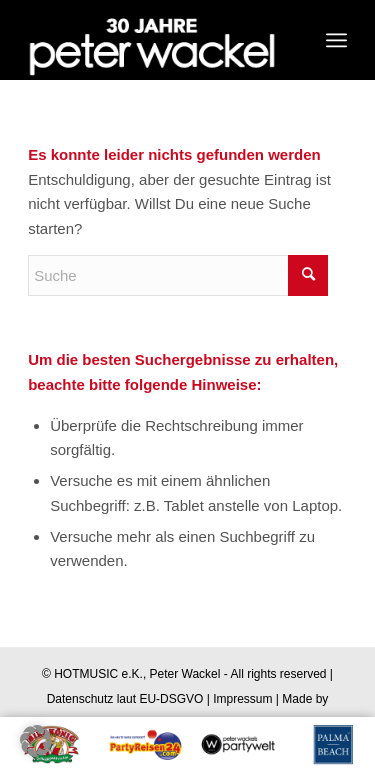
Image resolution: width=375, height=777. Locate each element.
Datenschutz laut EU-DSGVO (125, 699)
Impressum (242, 699)
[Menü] (336, 40)
